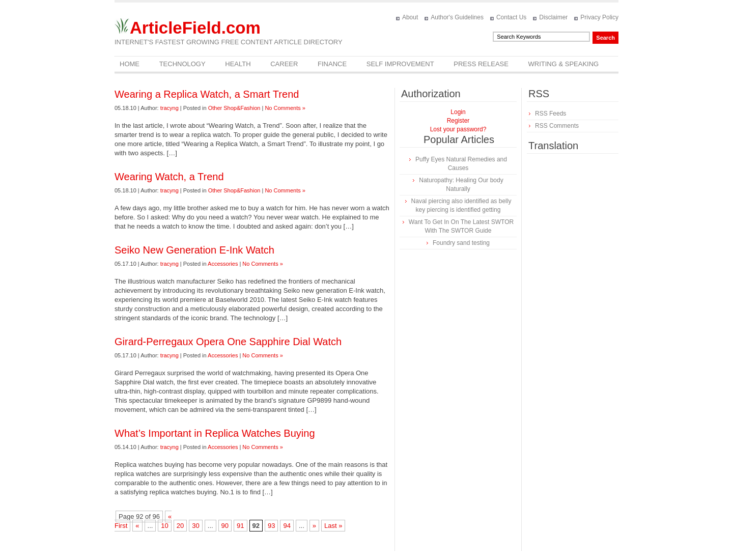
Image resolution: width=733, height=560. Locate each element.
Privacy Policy (599, 17)
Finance (332, 64)
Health (238, 64)
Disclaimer (553, 17)
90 (225, 526)
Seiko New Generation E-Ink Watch (194, 250)
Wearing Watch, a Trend (169, 177)
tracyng (170, 108)
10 (164, 526)
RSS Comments (557, 126)
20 (180, 526)
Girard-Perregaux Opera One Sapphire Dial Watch (228, 342)
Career (284, 64)
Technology (182, 64)
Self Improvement (400, 64)
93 (271, 526)
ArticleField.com (195, 28)
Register (458, 121)
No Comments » (285, 108)
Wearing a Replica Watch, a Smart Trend (207, 94)
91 (240, 526)
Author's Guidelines (457, 17)
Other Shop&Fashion (234, 108)
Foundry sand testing (461, 243)
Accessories (223, 264)
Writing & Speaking (564, 64)
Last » (333, 526)
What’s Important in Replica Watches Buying (215, 433)
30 (195, 526)
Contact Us (511, 17)
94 (287, 526)
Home (130, 64)
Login (458, 112)
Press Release (481, 64)
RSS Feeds (551, 114)
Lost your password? (458, 129)
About (410, 17)
